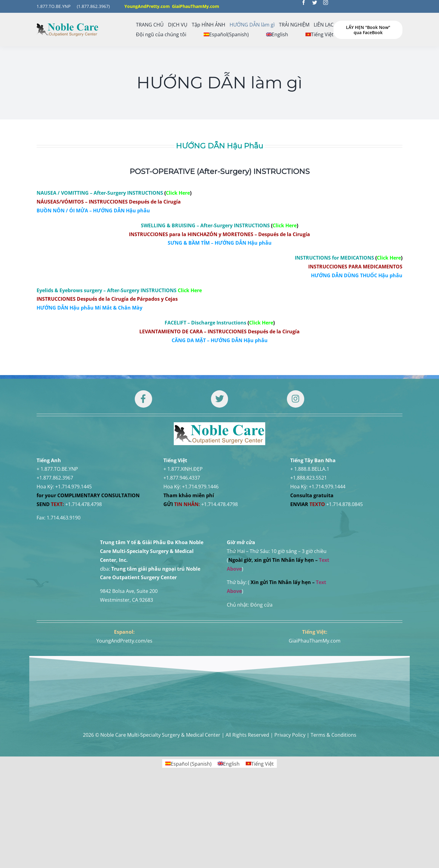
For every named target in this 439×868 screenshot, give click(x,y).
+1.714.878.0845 (344, 504)
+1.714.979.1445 (73, 487)
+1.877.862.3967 (55, 478)
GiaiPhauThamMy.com (315, 641)
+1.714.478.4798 (84, 504)
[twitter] (315, 2)
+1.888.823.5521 (309, 478)
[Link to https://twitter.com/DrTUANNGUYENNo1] (220, 399)
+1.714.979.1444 (327, 487)
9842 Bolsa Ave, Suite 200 (129, 591)
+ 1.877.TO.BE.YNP (57, 469)
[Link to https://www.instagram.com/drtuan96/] (295, 399)
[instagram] (326, 2)
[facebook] (304, 2)
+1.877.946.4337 (182, 478)
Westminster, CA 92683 (127, 600)
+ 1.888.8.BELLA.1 (310, 469)
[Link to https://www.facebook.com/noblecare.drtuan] (143, 399)
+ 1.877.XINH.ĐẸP (183, 469)
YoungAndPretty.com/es (124, 641)
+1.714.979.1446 (200, 487)
